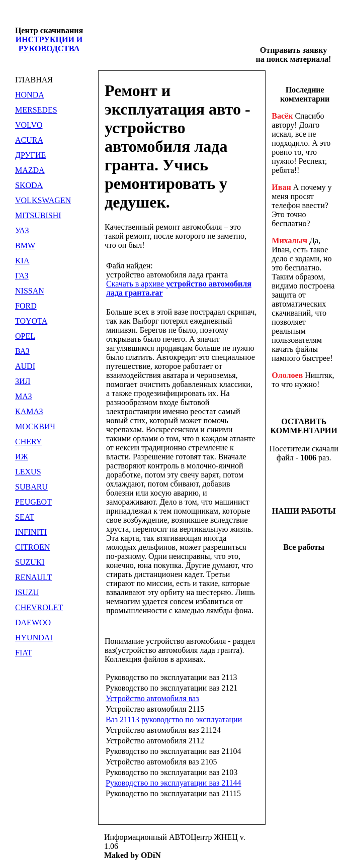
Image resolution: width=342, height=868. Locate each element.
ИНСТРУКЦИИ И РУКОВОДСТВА (49, 44)
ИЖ (22, 457)
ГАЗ (22, 276)
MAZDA (30, 170)
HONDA (30, 95)
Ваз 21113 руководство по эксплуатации (174, 719)
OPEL (25, 336)
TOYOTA (31, 321)
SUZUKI (30, 562)
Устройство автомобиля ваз (152, 698)
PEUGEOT (33, 502)
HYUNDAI (34, 638)
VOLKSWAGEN (43, 200)
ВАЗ (22, 351)
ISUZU (27, 592)
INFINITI (31, 532)
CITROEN (32, 547)
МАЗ (23, 396)
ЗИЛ (23, 381)
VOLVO (29, 125)
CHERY (28, 442)
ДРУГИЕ (30, 155)
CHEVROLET (39, 607)
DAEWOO (33, 622)
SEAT (25, 517)
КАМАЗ (29, 411)
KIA (22, 261)
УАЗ (22, 230)
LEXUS (28, 472)
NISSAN (30, 291)
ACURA (29, 140)
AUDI (25, 366)
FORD (26, 306)
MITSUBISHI (38, 215)
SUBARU (31, 487)
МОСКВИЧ (35, 426)
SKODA (29, 185)
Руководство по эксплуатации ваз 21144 (174, 783)
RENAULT (33, 577)
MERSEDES (36, 110)
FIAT (24, 653)
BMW (25, 246)
